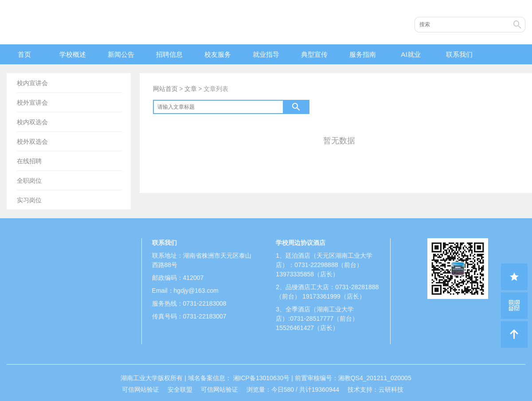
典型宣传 (314, 54)
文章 (191, 89)
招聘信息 (169, 54)
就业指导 (266, 54)
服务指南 (363, 54)
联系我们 (459, 54)
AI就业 (411, 54)
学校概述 (73, 54)
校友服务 (218, 54)
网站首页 (165, 89)
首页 (24, 54)
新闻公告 (121, 54)
